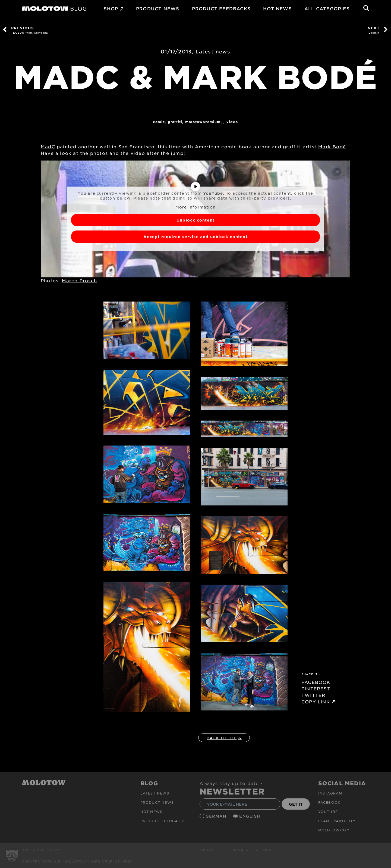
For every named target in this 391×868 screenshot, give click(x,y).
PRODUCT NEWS (158, 8)
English (250, 816)
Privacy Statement (253, 850)
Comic (159, 122)
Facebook (329, 802)
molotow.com (334, 830)
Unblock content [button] (195, 220)
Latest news (213, 52)
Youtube (328, 812)
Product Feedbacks (221, 8)
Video (232, 122)
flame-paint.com (337, 821)
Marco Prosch (79, 280)
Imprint (208, 850)
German (217, 816)
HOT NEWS (278, 8)
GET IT (296, 804)
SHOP (111, 8)
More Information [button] (195, 207)
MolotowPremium (203, 122)
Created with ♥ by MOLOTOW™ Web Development (77, 861)
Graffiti (175, 122)
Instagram (330, 793)
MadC (48, 146)
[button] (12, 856)
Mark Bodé (332, 146)
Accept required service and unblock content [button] (195, 236)
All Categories (327, 8)
